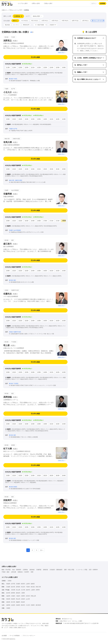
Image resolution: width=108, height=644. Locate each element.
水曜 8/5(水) (55, 21)
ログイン (94, 3)
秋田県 (23, 584)
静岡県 (13, 593)
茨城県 (8, 587)
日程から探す (48, 3)
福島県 (33, 584)
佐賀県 (13, 605)
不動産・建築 (5, 572)
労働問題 (39, 570)
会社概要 (4, 636)
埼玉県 (23, 587)
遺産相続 (32, 570)
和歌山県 (33, 596)
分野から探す (36, 3)
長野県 (38, 590)
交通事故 (25, 570)
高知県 (23, 602)
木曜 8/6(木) (65, 21)
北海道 (9, 581)
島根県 (13, 599)
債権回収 (46, 570)
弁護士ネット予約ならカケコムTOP (12, 10)
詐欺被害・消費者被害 (56, 570)
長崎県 (18, 605)
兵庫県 (23, 596)
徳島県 (8, 602)
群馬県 (18, 587)
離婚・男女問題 (6, 570)
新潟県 (13, 590)
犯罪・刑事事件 (93, 570)
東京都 (33, 587)
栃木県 (13, 587)
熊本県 (23, 605)
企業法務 (13, 572)
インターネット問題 (82, 570)
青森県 (8, 584)
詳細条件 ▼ (53, 25)
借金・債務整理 (17, 570)
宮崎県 (33, 605)
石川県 (23, 590)
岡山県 (18, 599)
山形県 (28, 584)
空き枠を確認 (35, 57)
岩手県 (13, 584)
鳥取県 (8, 599)
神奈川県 (38, 587)
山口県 (28, 599)
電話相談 (7, 25)
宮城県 (18, 584)
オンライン (16, 25)
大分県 (28, 605)
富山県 (18, 590)
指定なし (15, 21)
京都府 (13, 596)
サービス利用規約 (15, 636)
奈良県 (28, 596)
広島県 (23, 599)
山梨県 (33, 590)
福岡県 (8, 605)
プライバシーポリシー (29, 636)
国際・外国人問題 (69, 570)
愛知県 (18, 593)
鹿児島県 (38, 605)
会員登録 (103, 3)
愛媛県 (18, 602)
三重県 (23, 593)
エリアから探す (22, 3)
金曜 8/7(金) (75, 21)
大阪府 (18, 596)
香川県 (13, 602)
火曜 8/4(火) (45, 21)
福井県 (28, 590)
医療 (32, 572)
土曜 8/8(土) (85, 21)
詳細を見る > (62, 53)
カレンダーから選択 (99, 21)
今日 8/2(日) (25, 21)
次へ (42, 550)
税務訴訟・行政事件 (23, 572)
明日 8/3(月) (35, 21)
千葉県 (28, 587)
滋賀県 (8, 596)
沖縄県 (8, 608)
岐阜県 (8, 593)
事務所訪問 (26, 25)
